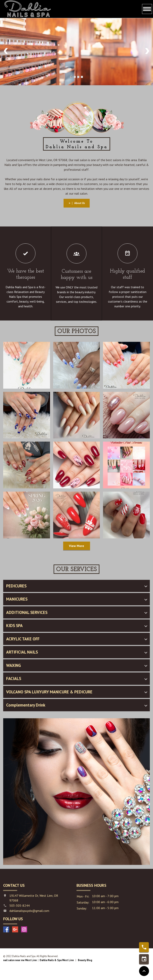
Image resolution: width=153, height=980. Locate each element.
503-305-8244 (20, 906)
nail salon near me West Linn (20, 960)
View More (76, 546)
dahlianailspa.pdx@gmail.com (29, 911)
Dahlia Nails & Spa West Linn (57, 960)
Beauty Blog (85, 960)
